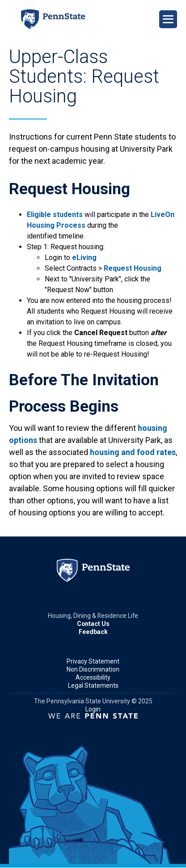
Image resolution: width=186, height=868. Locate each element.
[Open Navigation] (168, 19)
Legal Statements (93, 685)
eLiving (84, 257)
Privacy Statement (93, 661)
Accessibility (93, 677)
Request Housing (133, 268)
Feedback (93, 632)
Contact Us (93, 624)
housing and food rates (133, 452)
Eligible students (55, 215)
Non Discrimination (93, 669)
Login (93, 709)
